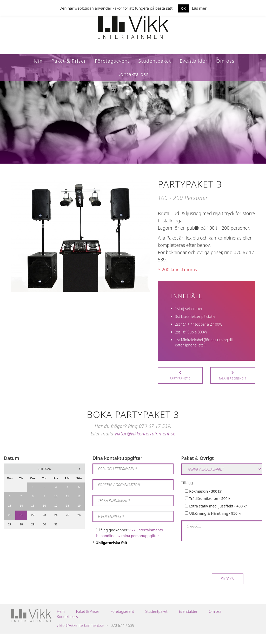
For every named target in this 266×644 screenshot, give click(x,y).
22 (33, 515)
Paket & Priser (69, 61)
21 (21, 515)
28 (21, 524)
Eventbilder (194, 61)
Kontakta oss (133, 74)
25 (67, 515)
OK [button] (183, 8)
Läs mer (199, 8)
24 (56, 515)
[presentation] (221, 561)
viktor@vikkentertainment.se (145, 434)
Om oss (225, 61)
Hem (37, 61)
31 (56, 524)
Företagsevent (112, 61)
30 (44, 524)
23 (44, 515)
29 (33, 524)
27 (10, 524)
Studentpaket (155, 61)
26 (79, 515)
